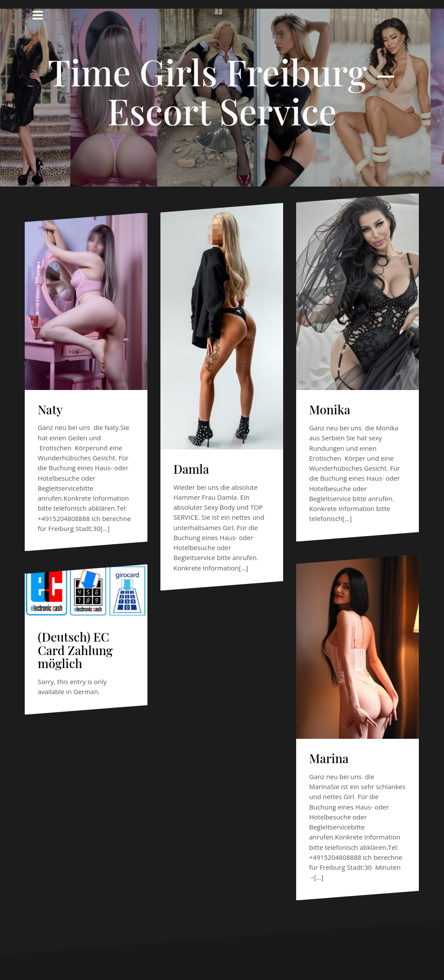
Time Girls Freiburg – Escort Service (222, 91)
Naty (50, 409)
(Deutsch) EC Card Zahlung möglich (75, 650)
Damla (191, 469)
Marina (329, 758)
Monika (330, 409)
